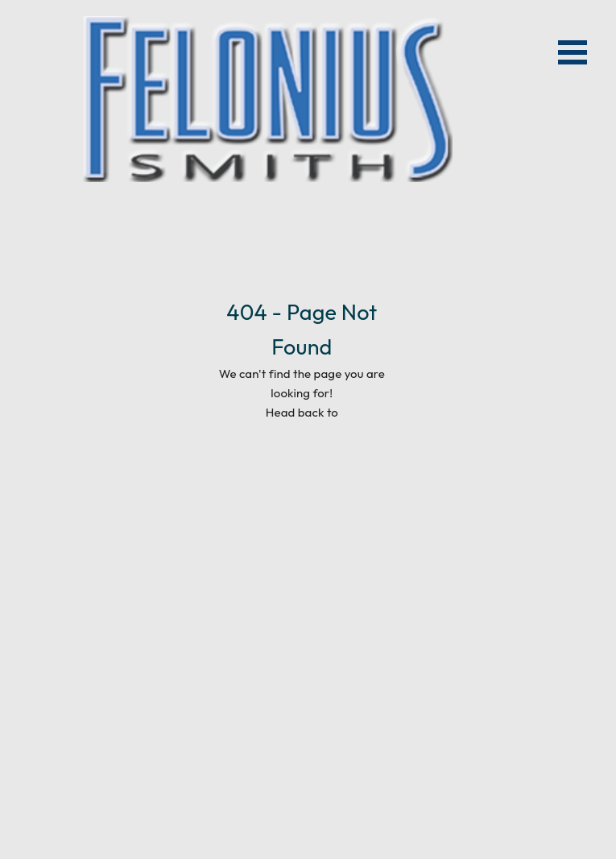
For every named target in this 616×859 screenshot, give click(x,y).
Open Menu (573, 52)
